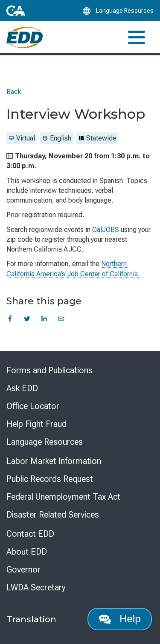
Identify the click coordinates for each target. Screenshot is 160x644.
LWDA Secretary (36, 587)
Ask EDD (22, 388)
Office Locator (33, 406)
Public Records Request (50, 479)
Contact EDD (30, 534)
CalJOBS (106, 230)
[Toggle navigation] (137, 37)
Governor (23, 570)
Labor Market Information (54, 461)
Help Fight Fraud (36, 424)
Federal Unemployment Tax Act (63, 497)
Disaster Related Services (53, 515)
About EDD (27, 552)
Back (14, 92)
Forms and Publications (49, 370)
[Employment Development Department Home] (25, 37)
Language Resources (45, 442)
